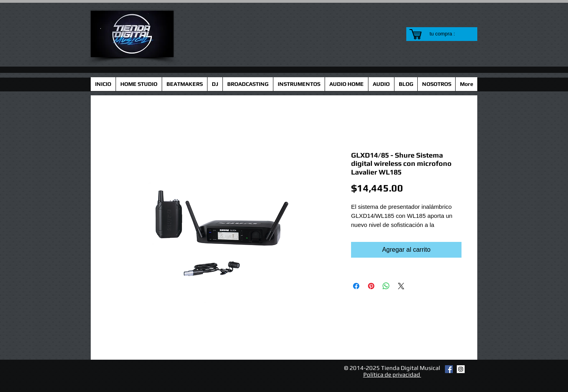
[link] (447, 34)
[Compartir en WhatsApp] (386, 286)
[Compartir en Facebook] (356, 286)
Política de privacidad (392, 374)
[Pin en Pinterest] (371, 286)
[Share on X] (401, 286)
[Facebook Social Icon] (449, 369)
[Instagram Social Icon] (461, 369)
